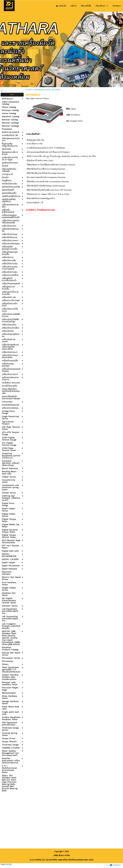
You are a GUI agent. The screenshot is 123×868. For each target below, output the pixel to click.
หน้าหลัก (29, 90)
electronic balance (42, 98)
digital (32, 98)
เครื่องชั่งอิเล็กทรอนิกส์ (42, 90)
